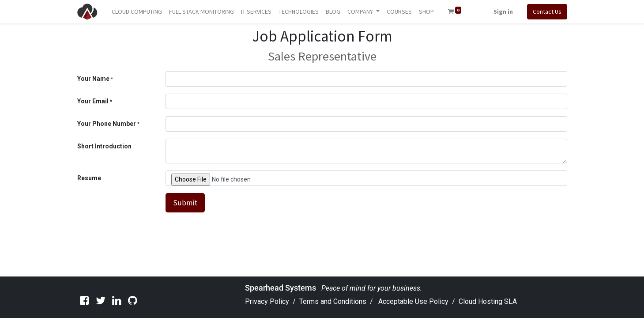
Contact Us (547, 11)
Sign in (503, 11)
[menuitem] (137, 12)
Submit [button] (185, 203)
